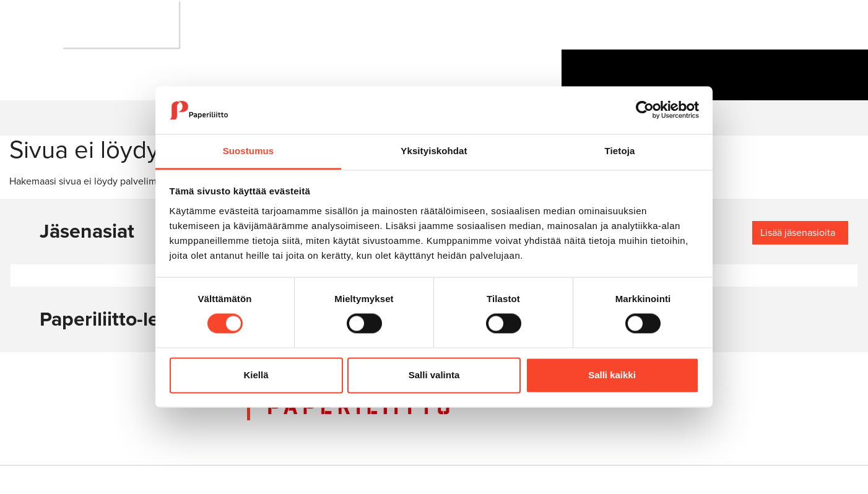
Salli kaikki (612, 375)
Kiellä (256, 375)
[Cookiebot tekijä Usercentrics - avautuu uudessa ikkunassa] (645, 110)
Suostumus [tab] (249, 151)
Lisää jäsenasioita (798, 233)
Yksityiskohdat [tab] (434, 151)
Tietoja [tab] (620, 151)
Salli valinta (434, 375)
